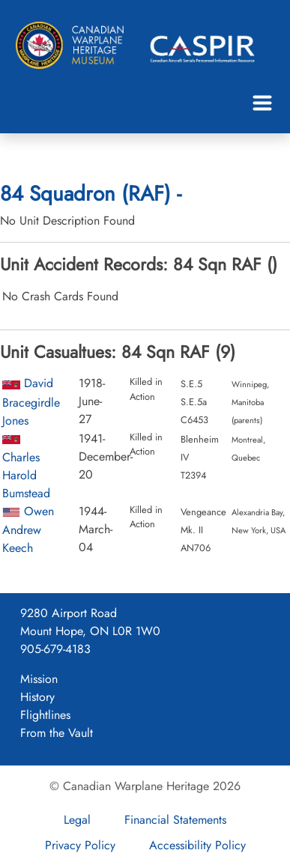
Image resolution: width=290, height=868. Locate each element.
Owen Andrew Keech (28, 529)
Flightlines (45, 715)
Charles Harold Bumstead (26, 475)
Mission (39, 679)
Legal (77, 820)
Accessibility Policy (197, 845)
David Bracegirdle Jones (31, 401)
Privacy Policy (80, 845)
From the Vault (57, 733)
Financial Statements (175, 820)
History (37, 697)
